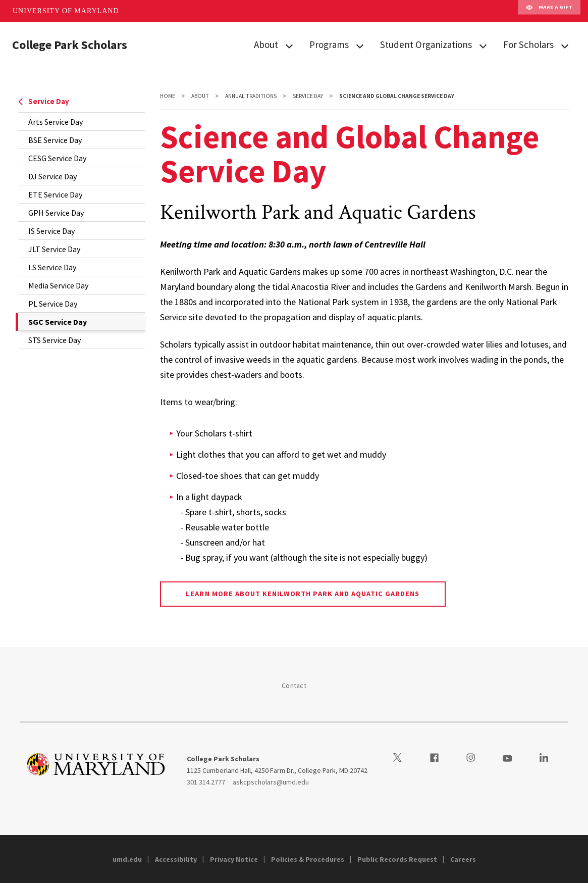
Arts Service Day (56, 122)
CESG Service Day (57, 158)
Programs (329, 44)
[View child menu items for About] (289, 45)
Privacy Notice (234, 859)
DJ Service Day (52, 176)
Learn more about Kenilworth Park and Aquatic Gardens (303, 594)
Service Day (44, 101)
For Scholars (528, 44)
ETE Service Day (55, 194)
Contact (294, 685)
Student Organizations (426, 44)
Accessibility (176, 859)
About (266, 44)
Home (168, 96)
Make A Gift (549, 11)
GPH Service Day (56, 213)
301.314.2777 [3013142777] (206, 782)
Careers (463, 859)
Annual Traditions (251, 96)
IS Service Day (51, 231)
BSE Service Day (55, 140)
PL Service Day (53, 304)
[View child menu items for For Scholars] (565, 45)
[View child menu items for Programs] (360, 45)
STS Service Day (55, 340)
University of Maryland (66, 11)
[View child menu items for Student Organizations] (483, 45)
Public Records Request (397, 859)
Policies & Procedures (308, 859)
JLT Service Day (54, 249)
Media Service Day (58, 285)
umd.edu (127, 859)
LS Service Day (52, 267)
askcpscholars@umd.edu (271, 782)
